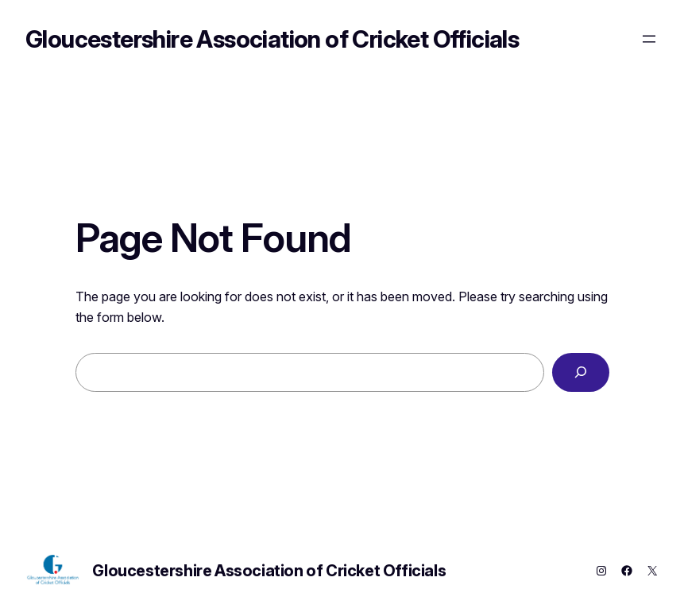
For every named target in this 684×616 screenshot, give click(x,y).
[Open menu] (649, 39)
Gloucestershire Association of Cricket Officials (272, 39)
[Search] (580, 373)
